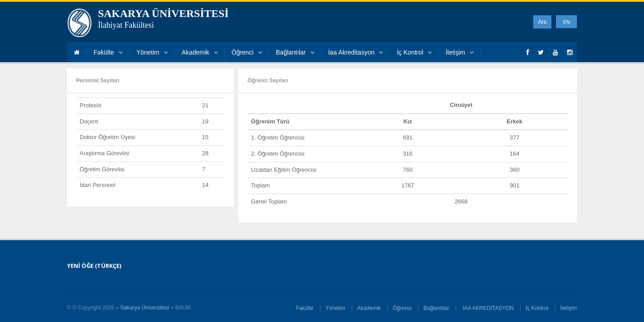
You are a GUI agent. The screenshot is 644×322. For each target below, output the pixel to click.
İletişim (460, 52)
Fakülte (108, 52)
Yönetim (152, 52)
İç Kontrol (414, 52)
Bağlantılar (295, 52)
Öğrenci (247, 52)
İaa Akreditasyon (356, 52)
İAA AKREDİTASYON (488, 308)
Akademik (199, 52)
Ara (542, 22)
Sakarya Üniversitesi (145, 308)
